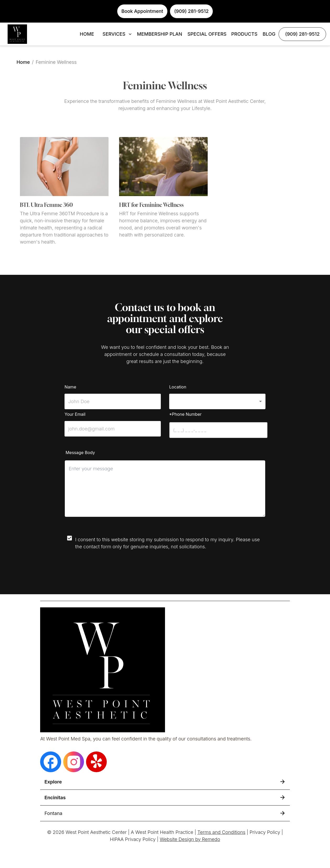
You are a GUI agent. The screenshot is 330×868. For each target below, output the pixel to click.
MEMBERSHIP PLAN (159, 34)
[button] (217, 401)
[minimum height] (165, 489)
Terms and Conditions (221, 832)
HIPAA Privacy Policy (133, 839)
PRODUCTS (244, 34)
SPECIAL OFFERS (207, 34)
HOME (87, 34)
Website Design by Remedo (190, 839)
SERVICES (118, 34)
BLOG (269, 34)
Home (23, 62)
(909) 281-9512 (302, 34)
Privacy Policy (265, 832)
